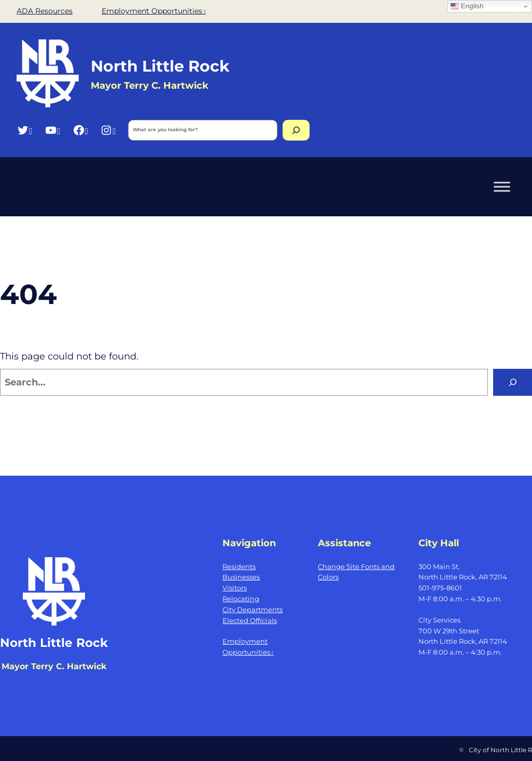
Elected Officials (250, 620)
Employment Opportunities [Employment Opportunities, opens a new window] (154, 11)
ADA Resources (45, 11)
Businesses (241, 577)
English (467, 6)
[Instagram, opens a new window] (108, 130)
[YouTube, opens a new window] (53, 130)
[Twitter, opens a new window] (25, 130)
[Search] (296, 130)
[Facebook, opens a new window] (81, 130)
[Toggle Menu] (502, 186)
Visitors (235, 588)
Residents (239, 566)
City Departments (253, 610)
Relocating (241, 599)
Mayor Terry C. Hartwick (54, 666)
